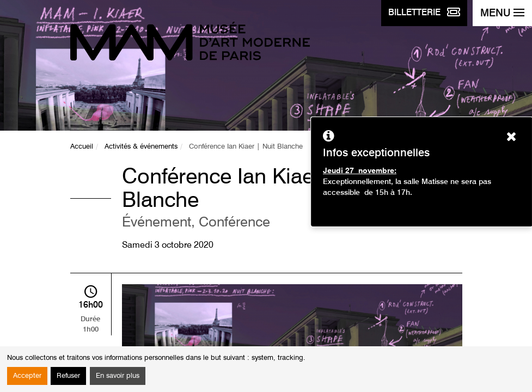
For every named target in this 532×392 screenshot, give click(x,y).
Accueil (82, 147)
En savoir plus (118, 376)
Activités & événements (141, 147)
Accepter (27, 376)
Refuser (68, 376)
